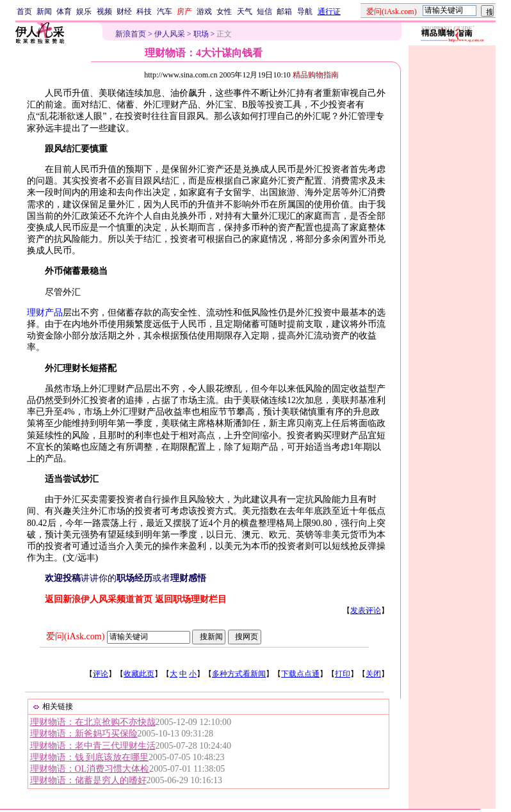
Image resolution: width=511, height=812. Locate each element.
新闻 (44, 12)
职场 (201, 34)
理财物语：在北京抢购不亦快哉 (93, 722)
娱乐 (84, 12)
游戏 (204, 12)
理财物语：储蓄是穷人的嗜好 (88, 780)
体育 (64, 12)
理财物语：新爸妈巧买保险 (84, 734)
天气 (245, 12)
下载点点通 (300, 674)
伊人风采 (170, 34)
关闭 (373, 674)
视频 (104, 12)
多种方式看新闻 (239, 674)
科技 (144, 12)
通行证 (329, 12)
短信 (264, 12)
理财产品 (45, 313)
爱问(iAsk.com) (75, 636)
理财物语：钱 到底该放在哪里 (90, 757)
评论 (101, 674)
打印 (343, 674)
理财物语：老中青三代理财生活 (93, 746)
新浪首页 (131, 34)
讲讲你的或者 (126, 578)
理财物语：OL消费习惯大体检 (90, 769)
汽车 (165, 12)
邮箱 (284, 12)
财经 (124, 12)
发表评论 (366, 610)
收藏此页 (139, 674)
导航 (305, 12)
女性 (224, 12)
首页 (24, 12)
